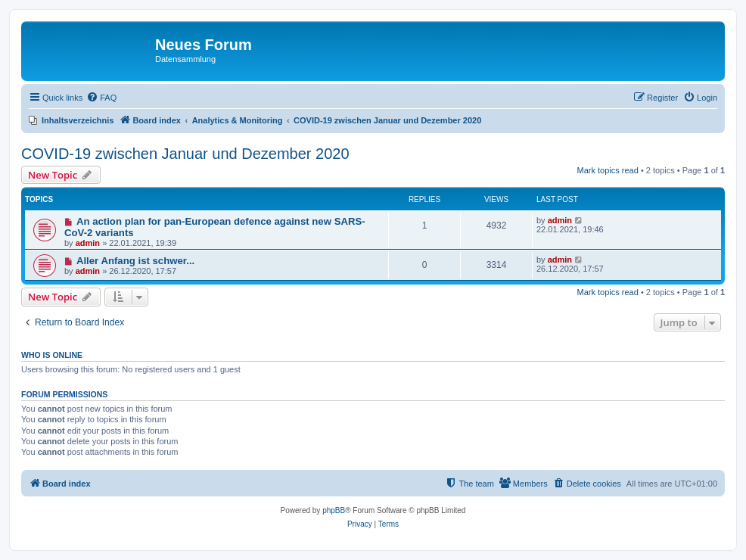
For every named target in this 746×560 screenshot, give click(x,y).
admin (88, 243)
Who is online (52, 355)
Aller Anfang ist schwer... (135, 261)
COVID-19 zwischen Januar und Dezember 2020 (185, 154)
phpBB (334, 510)
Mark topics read (608, 170)
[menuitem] (101, 98)
